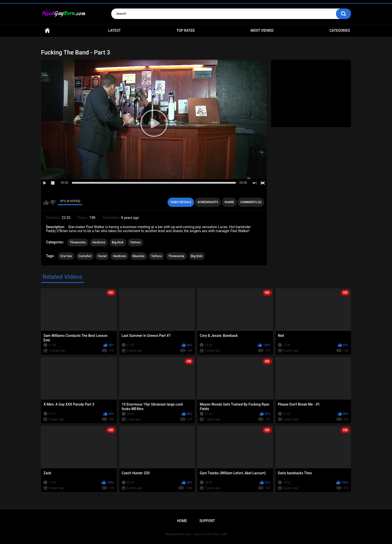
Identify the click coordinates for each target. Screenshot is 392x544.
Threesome (78, 242)
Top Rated (186, 30)
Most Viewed (262, 30)
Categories (340, 30)
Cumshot (85, 256)
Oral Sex (66, 256)
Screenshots (208, 202)
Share (229, 202)
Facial (102, 256)
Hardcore (99, 242)
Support (207, 521)
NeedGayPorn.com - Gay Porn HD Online (193, 534)
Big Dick (118, 242)
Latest (114, 30)
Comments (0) (251, 202)
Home (47, 31)
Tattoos (135, 242)
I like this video (46, 202)
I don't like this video (53, 202)
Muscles (139, 256)
